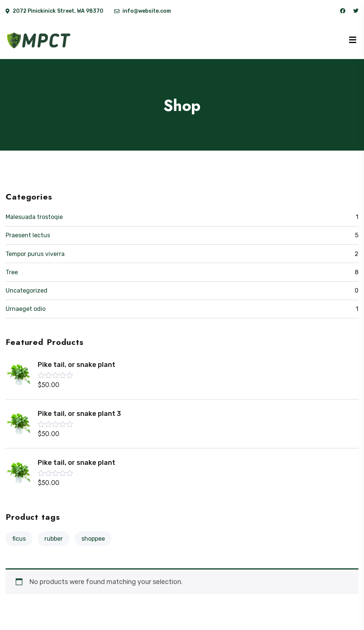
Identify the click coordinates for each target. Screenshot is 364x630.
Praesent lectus (28, 235)
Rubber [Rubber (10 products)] (54, 539)
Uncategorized (27, 291)
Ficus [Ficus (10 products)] (19, 539)
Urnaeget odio (26, 309)
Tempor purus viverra (35, 254)
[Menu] (353, 40)
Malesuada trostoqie (34, 217)
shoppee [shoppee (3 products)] (93, 539)
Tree (12, 272)
